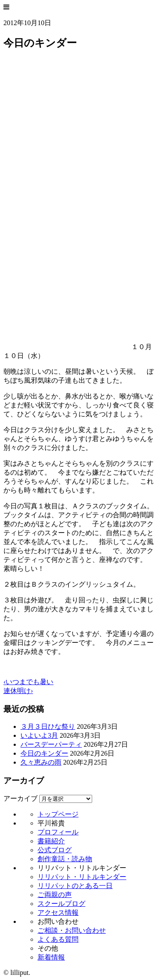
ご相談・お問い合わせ (72, 930)
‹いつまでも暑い (28, 682)
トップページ (58, 814)
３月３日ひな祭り (48, 726)
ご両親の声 (55, 895)
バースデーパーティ (51, 744)
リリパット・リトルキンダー (82, 877)
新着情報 (51, 957)
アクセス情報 (58, 913)
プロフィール (58, 832)
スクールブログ (61, 904)
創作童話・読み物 (65, 859)
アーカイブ (20, 798)
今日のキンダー (44, 753)
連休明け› (18, 691)
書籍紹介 (51, 841)
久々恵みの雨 (41, 762)
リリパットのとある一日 (75, 886)
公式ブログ (55, 850)
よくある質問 (58, 939)
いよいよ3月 (39, 735)
